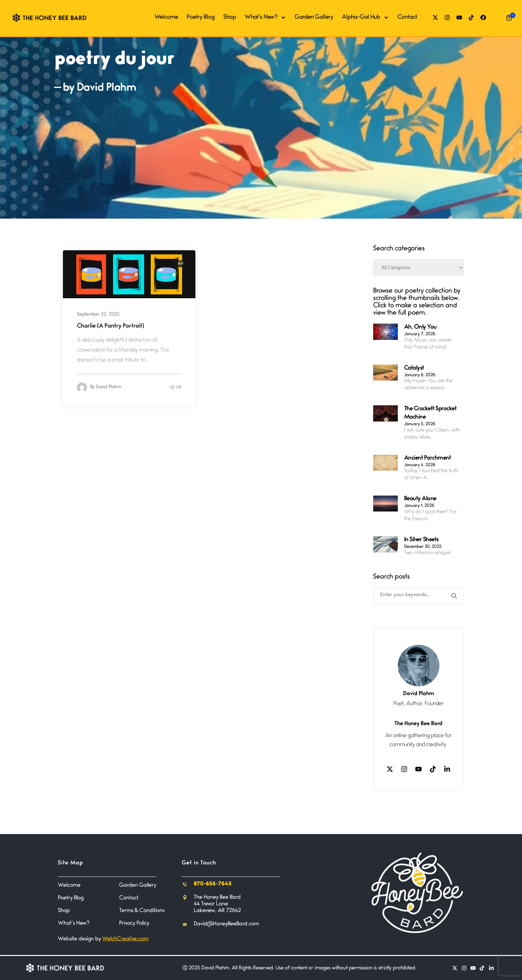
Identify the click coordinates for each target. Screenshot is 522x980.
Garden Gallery (314, 18)
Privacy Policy (134, 924)
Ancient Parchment (428, 459)
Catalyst (414, 369)
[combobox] (409, 593)
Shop (230, 18)
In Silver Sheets (421, 540)
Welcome (166, 18)
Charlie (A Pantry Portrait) (111, 327)
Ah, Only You (420, 328)
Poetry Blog (201, 18)
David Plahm (109, 388)
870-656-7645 (213, 884)
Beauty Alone (420, 499)
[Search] (456, 596)
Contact (407, 18)
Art (181, 264)
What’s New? (265, 18)
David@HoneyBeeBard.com (226, 924)
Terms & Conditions (142, 911)
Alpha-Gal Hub (365, 18)
